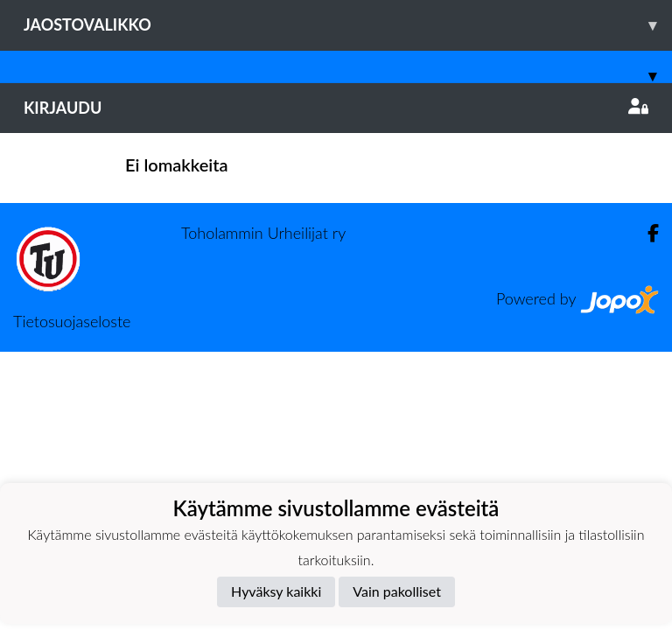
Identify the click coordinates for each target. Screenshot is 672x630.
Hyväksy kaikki (276, 591)
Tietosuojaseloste (72, 321)
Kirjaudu (336, 108)
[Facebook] (646, 233)
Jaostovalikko (348, 25)
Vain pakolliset (397, 591)
